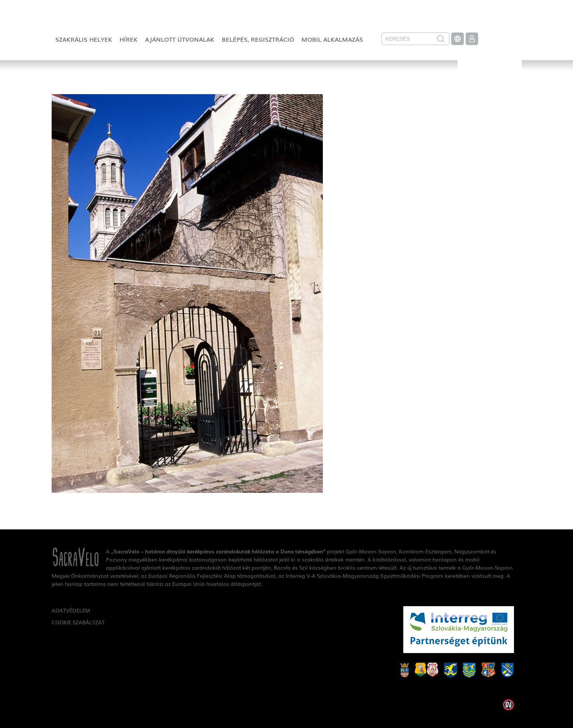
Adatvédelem (71, 610)
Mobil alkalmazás (332, 39)
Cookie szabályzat (78, 622)
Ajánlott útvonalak (180, 39)
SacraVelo (490, 83)
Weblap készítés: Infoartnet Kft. (508, 705)
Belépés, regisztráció (258, 39)
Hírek (129, 39)
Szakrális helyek (84, 39)
